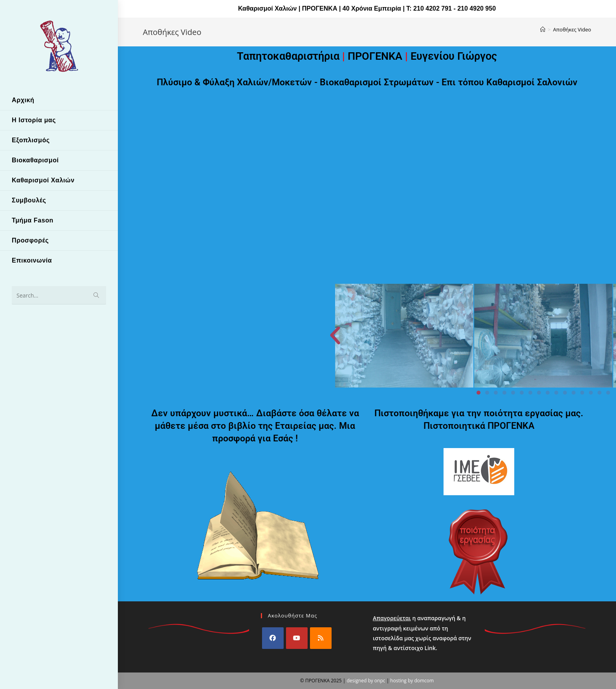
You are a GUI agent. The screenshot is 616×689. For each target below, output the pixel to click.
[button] (442, 336)
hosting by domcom (412, 681)
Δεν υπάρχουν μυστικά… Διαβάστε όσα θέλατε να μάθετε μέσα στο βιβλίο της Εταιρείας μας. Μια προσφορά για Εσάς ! (255, 426)
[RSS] (321, 638)
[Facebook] (273, 638)
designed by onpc (366, 681)
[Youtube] (297, 638)
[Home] (543, 29)
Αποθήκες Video (572, 29)
